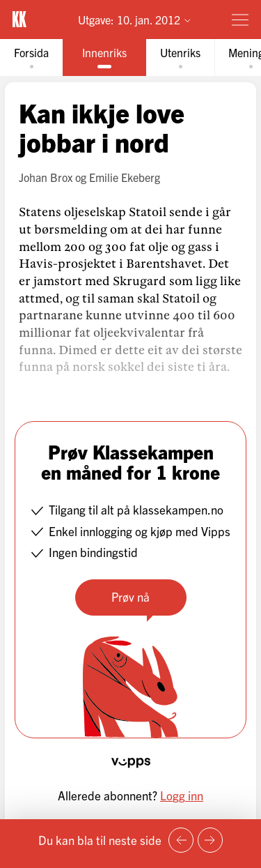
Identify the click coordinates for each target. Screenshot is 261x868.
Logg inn (182, 795)
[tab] (31, 58)
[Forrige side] (181, 840)
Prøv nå (130, 596)
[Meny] (240, 20)
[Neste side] (210, 840)
